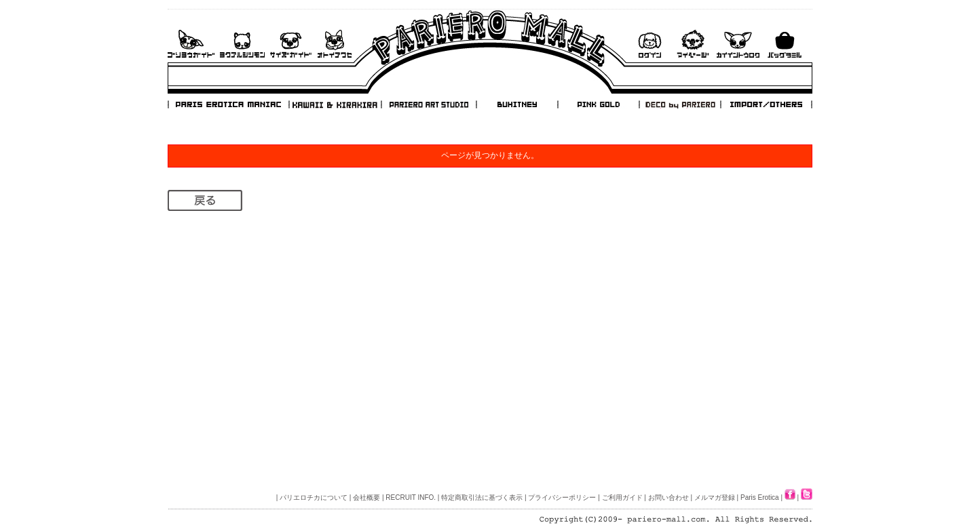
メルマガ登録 (715, 497)
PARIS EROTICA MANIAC (229, 104)
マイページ (693, 44)
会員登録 (738, 44)
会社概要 (366, 497)
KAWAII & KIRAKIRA (336, 104)
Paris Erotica (760, 497)
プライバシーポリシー (562, 497)
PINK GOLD (598, 104)
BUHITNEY (516, 104)
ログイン (649, 44)
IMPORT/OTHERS (766, 104)
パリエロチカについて (314, 497)
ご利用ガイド (191, 44)
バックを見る (785, 44)
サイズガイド (291, 44)
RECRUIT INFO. (411, 497)
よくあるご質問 (242, 44)
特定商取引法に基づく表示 (482, 497)
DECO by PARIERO (679, 104)
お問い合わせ (335, 44)
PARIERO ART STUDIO (429, 104)
